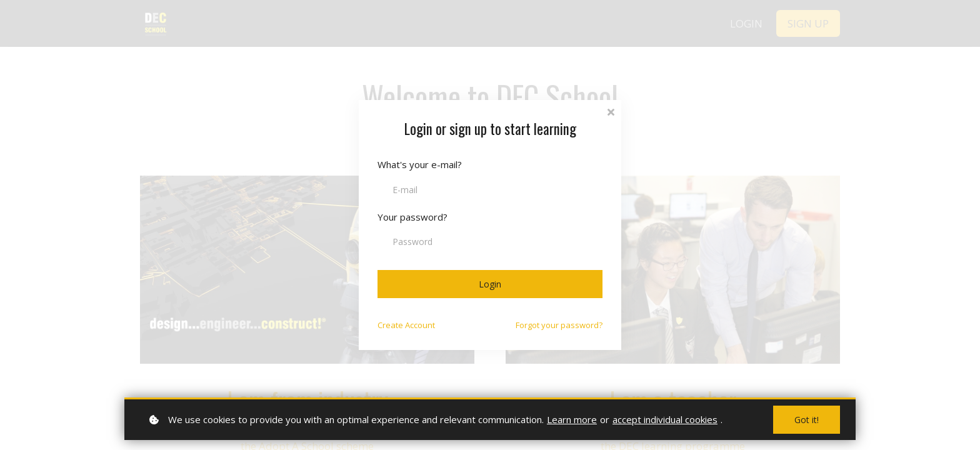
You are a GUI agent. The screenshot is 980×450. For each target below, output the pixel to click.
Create (406, 325)
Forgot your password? (559, 325)
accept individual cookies (665, 419)
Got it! (807, 420)
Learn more (572, 419)
